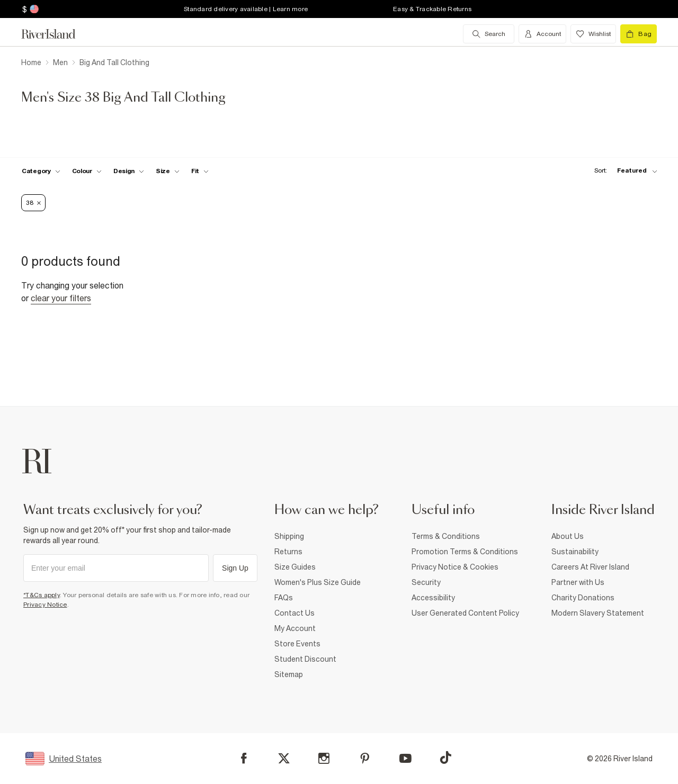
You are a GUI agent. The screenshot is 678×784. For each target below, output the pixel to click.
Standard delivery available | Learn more (246, 9)
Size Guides (295, 567)
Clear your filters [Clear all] (61, 298)
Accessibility (433, 598)
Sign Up (235, 568)
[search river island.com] (489, 34)
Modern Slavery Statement (598, 613)
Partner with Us (578, 582)
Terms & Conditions (446, 536)
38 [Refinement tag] (33, 203)
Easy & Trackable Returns (432, 9)
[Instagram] (324, 758)
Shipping (289, 536)
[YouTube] (405, 758)
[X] (284, 759)
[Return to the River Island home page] (56, 34)
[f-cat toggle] (41, 171)
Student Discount (305, 659)
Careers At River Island (590, 567)
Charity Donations (583, 598)
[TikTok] (445, 758)
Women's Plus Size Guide (318, 582)
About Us (568, 536)
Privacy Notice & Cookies (455, 567)
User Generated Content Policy (465, 613)
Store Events (297, 644)
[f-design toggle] (129, 171)
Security (426, 582)
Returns (288, 552)
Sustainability (575, 552)
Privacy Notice (45, 605)
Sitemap (289, 674)
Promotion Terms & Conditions (465, 552)
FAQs (284, 598)
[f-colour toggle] (87, 171)
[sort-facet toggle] (623, 171)
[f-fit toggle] (200, 171)
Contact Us (295, 613)
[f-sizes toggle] (168, 171)
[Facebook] (244, 758)
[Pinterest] (365, 758)
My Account (295, 628)
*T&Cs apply (42, 595)
